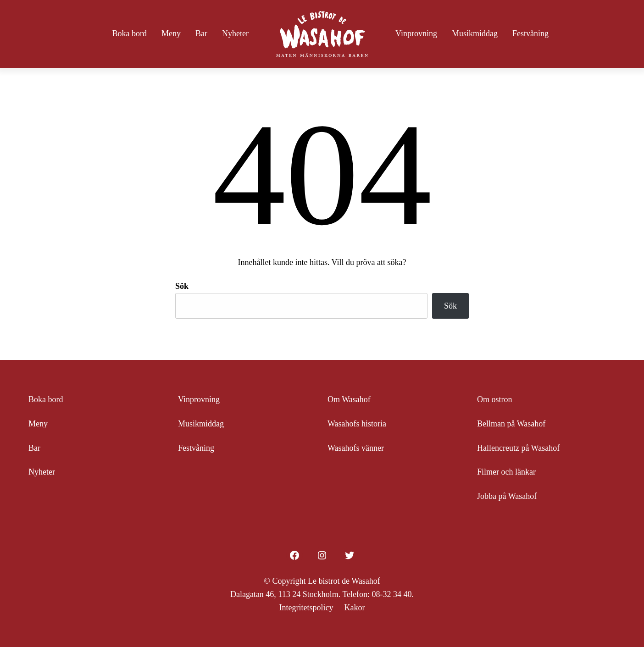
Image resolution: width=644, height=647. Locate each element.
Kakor (354, 608)
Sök (182, 286)
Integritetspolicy (306, 608)
